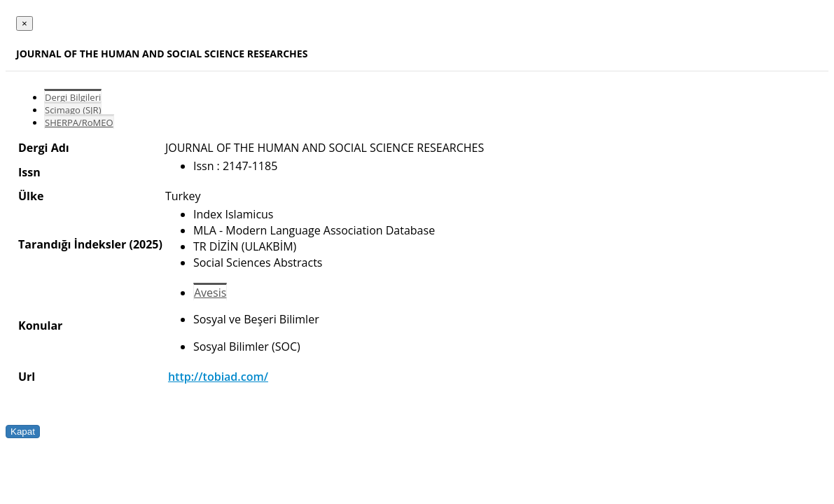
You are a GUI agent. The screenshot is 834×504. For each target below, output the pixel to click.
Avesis (210, 293)
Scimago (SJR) (73, 110)
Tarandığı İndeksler (72, 244)
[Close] (25, 23)
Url (27, 377)
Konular (40, 325)
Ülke (31, 196)
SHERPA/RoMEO (79, 122)
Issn (29, 172)
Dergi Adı (44, 148)
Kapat (23, 432)
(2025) (145, 244)
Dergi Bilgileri (73, 97)
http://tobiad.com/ (218, 377)
